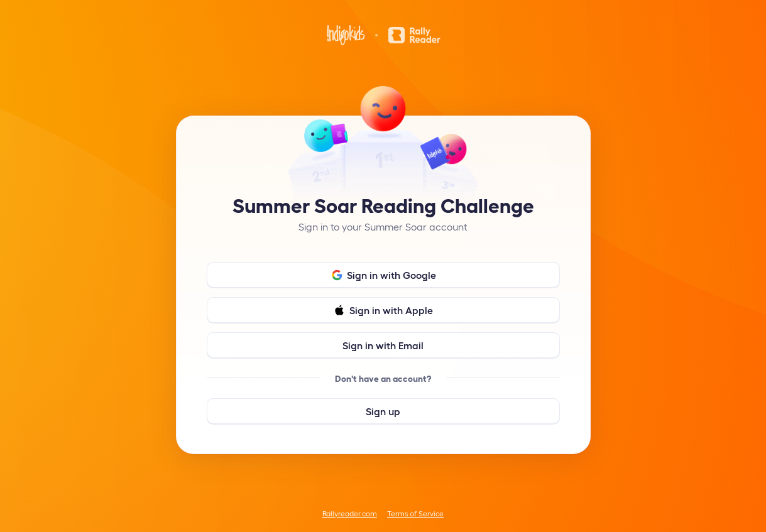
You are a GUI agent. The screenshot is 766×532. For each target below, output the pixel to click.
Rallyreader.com (350, 513)
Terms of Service (415, 513)
